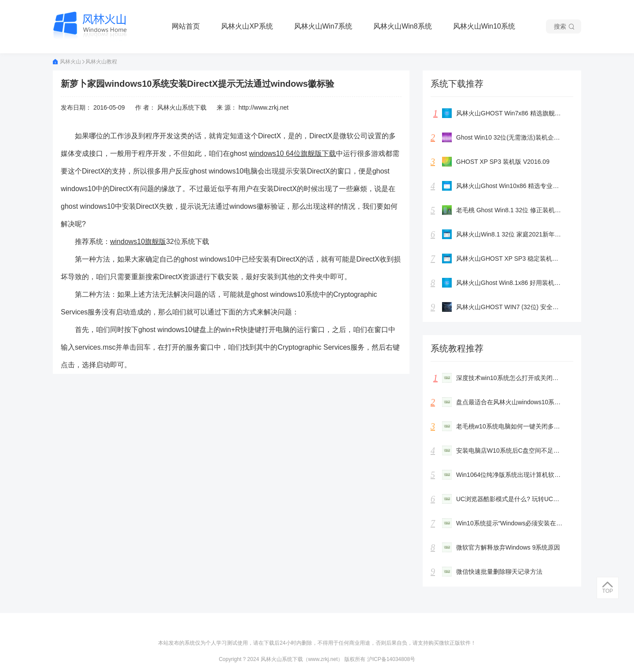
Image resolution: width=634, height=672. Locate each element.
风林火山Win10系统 (484, 26)
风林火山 (69, 62)
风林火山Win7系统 (323, 26)
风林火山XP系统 (247, 26)
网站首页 (186, 26)
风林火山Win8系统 (402, 26)
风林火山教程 (101, 62)
